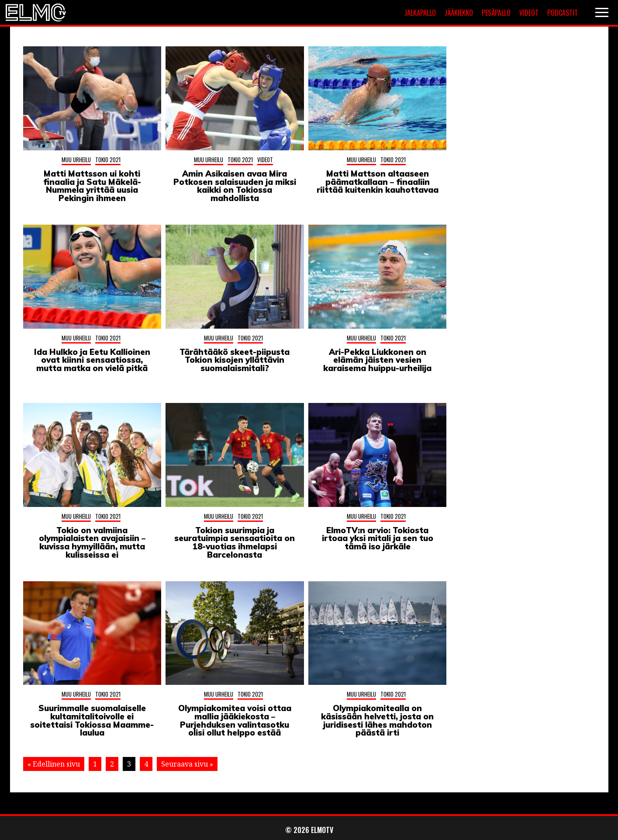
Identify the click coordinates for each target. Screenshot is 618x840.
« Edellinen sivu (54, 764)
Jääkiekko (459, 13)
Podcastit (563, 13)
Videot (529, 13)
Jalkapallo (420, 13)
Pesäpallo (496, 13)
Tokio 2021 (108, 160)
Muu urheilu (76, 160)
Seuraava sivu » (187, 764)
